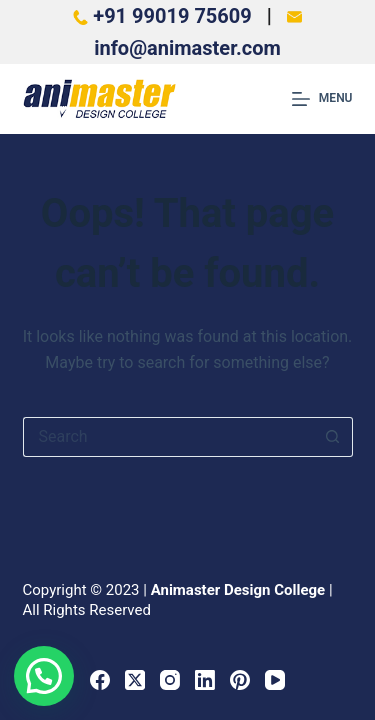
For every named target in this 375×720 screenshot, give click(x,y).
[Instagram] (170, 680)
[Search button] (333, 437)
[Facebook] (100, 680)
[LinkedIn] (205, 680)
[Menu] (322, 99)
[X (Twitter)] (135, 680)
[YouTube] (275, 680)
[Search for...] (168, 437)
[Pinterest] (240, 680)
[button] (44, 676)
